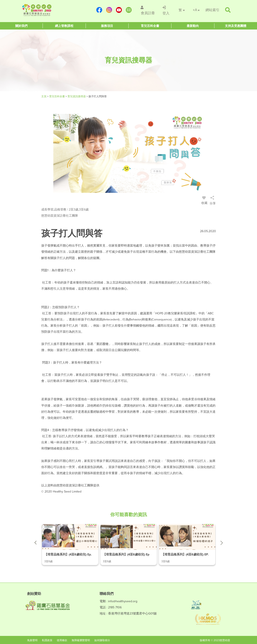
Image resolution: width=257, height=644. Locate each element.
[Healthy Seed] (48, 10)
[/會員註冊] (147, 10)
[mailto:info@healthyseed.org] (128, 10)
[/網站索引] (212, 10)
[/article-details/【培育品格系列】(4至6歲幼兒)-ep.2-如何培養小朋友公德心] (129, 545)
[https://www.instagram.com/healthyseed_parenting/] (109, 10)
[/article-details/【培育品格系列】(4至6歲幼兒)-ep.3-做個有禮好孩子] (187, 545)
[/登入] (166, 10)
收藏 (205, 201)
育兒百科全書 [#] (57, 96)
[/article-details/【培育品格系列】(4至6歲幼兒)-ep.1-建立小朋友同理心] (70, 545)
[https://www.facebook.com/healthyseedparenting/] (99, 10)
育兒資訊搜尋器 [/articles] (77, 96)
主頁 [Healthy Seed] (44, 96)
